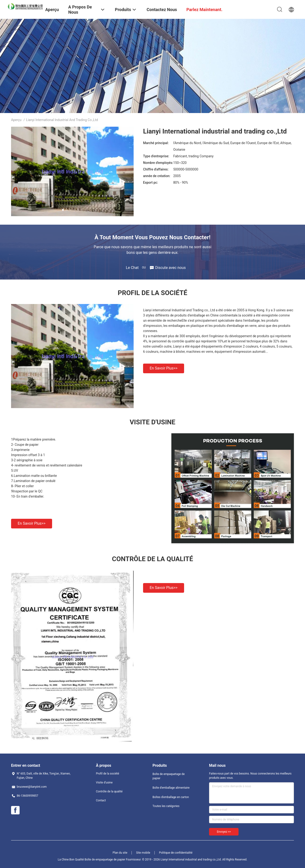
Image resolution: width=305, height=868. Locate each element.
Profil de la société (107, 774)
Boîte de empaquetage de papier (169, 776)
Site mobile (143, 853)
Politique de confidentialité (176, 853)
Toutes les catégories (166, 806)
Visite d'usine (104, 783)
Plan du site (120, 853)
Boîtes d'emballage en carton (171, 797)
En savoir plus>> (164, 368)
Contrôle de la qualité (109, 791)
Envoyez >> (224, 832)
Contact (101, 800)
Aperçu (16, 120)
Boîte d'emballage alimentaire (171, 788)
